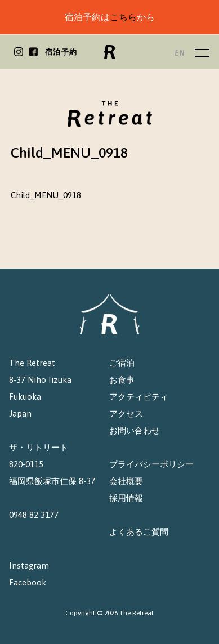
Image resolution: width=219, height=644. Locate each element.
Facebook (28, 582)
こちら (123, 17)
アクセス (126, 413)
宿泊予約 (61, 52)
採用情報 (126, 498)
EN (180, 53)
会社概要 (126, 481)
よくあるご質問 (139, 532)
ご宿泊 (122, 363)
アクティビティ (139, 397)
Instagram (29, 565)
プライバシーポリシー (151, 464)
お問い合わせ (135, 430)
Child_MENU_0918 (46, 195)
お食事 (122, 380)
